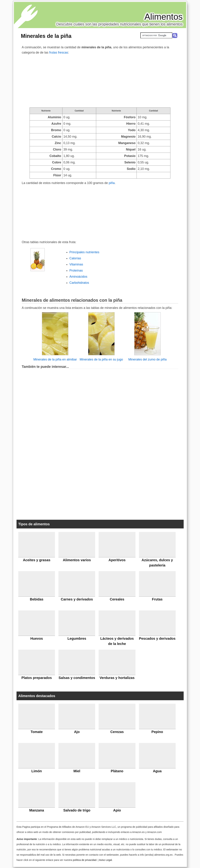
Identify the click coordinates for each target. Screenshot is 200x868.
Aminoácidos (78, 277)
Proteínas (76, 270)
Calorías (75, 258)
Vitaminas (76, 264)
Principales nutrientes (84, 252)
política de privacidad (85, 860)
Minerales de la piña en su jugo (101, 359)
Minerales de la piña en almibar (55, 359)
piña (112, 183)
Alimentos (163, 17)
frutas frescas (59, 52)
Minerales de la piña (46, 36)
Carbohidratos (79, 283)
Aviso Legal (105, 860)
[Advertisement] (100, 81)
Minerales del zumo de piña (147, 359)
